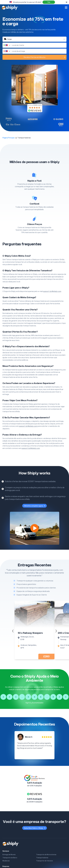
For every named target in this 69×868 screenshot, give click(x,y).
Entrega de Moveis (9, 855)
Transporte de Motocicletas (46, 855)
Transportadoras (42, 858)
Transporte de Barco (10, 858)
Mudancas (6, 861)
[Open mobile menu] (66, 7)
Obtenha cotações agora (34, 506)
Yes (49, 2)
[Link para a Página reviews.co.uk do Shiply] (34, 794)
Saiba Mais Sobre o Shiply (35, 828)
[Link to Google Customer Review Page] (34, 778)
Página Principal (9, 138)
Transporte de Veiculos (45, 861)
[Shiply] (10, 8)
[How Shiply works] (34, 528)
